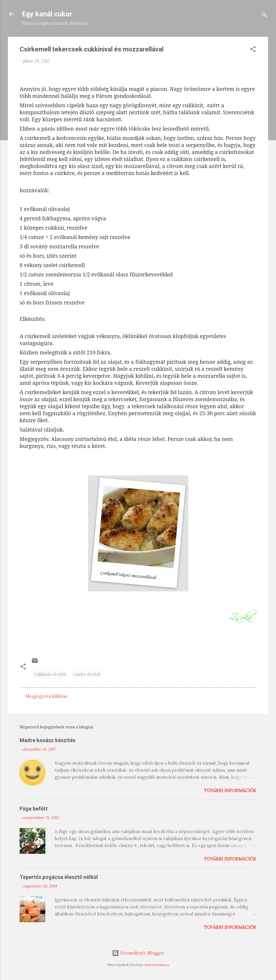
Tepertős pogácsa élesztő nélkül (59, 877)
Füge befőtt (34, 809)
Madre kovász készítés (48, 740)
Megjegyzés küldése (47, 696)
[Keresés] (265, 16)
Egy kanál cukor (47, 14)
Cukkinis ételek (50, 674)
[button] (253, 50)
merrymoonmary (157, 965)
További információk (230, 791)
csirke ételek (87, 674)
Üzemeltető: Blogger (138, 953)
